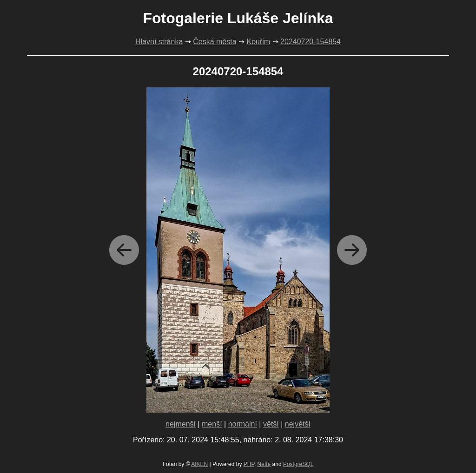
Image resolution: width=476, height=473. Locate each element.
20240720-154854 (311, 42)
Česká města (215, 42)
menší (212, 424)
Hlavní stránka (159, 42)
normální (243, 424)
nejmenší (181, 424)
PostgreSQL (298, 464)
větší (271, 424)
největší (298, 424)
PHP (249, 464)
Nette (264, 464)
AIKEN (199, 464)
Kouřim (258, 42)
